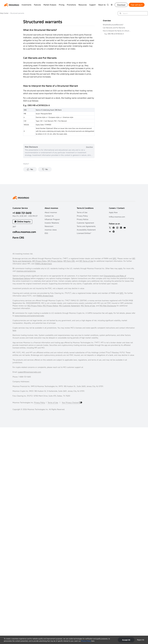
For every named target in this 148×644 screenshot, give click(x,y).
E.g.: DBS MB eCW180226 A (114, 34)
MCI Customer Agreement (69, 306)
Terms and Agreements (86, 226)
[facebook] (114, 228)
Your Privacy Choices (70, 403)
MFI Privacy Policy (39, 261)
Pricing (62, 5)
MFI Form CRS (69, 261)
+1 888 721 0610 (22, 213)
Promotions (71, 5)
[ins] (117, 228)
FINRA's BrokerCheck (45, 296)
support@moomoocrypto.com (29, 372)
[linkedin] (121, 228)
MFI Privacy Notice (55, 261)
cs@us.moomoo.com (24, 232)
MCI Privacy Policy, (35, 306)
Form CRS (18, 238)
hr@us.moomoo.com (117, 217)
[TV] (110, 232)
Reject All (141, 640)
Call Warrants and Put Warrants (114, 28)
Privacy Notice (83, 219)
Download (121, 5)
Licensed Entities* (84, 233)
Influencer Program (52, 219)
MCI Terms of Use (88, 306)
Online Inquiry (24, 222)
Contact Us (49, 216)
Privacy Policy (86, 641)
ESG (46, 233)
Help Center (4, 13)
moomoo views (51, 230)
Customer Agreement (85, 223)
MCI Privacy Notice (50, 306)
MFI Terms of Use (86, 261)
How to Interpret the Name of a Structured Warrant (117, 31)
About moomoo (51, 212)
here (14, 330)
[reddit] (114, 232)
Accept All (126, 640)
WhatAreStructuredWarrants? (113, 25)
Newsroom (49, 226)
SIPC (115, 258)
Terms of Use (82, 212)
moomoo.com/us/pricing (26, 271)
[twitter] (110, 228)
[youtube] (125, 228)
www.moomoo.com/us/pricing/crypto (29, 316)
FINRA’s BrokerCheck (43, 264)
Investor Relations (52, 223)
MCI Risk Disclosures (108, 306)
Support (92, 5)
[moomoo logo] (11, 5)
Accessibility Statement (86, 230)
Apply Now (113, 212)
